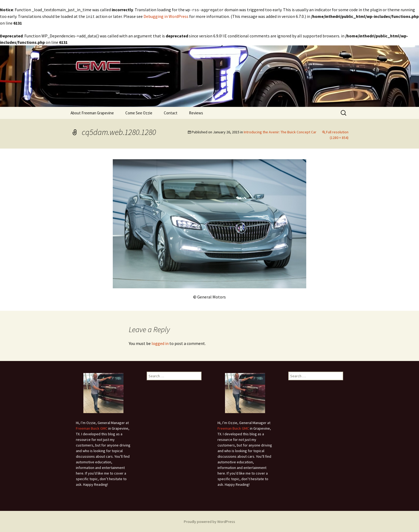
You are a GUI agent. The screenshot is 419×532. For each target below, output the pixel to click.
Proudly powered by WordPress (210, 521)
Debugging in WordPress (166, 16)
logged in (160, 343)
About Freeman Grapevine (92, 112)
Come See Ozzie (139, 112)
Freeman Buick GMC (92, 428)
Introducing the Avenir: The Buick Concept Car (280, 131)
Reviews (196, 112)
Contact (171, 112)
